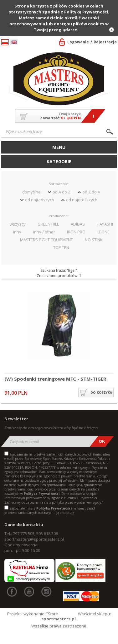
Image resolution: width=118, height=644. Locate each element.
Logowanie (78, 42)
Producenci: (59, 216)
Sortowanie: (59, 184)
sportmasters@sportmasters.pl (34, 539)
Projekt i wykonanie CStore (33, 614)
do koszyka (101, 393)
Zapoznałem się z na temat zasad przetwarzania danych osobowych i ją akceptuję (50, 510)
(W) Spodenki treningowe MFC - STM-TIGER (55, 379)
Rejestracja (105, 42)
